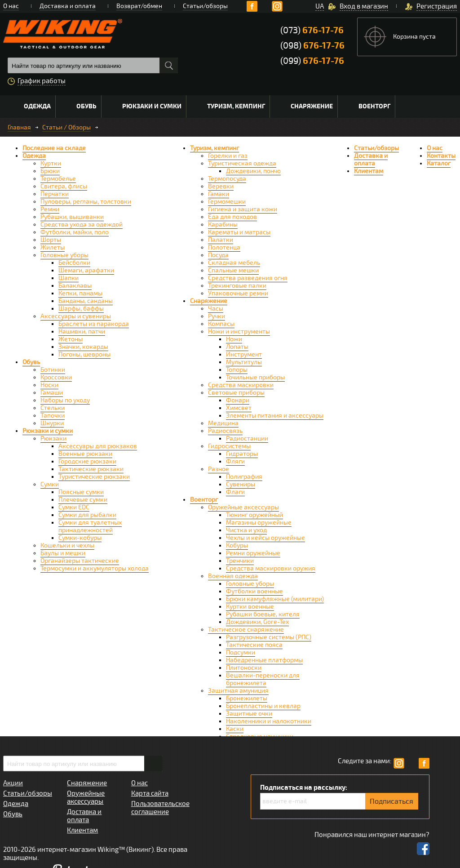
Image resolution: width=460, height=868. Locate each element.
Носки (49, 385)
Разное (219, 469)
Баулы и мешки (63, 553)
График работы (42, 81)
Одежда (37, 106)
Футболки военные (254, 591)
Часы (216, 309)
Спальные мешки (233, 270)
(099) (312, 61)
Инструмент (244, 354)
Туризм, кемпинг (236, 106)
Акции (13, 783)
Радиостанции (247, 438)
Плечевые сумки (83, 500)
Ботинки (53, 370)
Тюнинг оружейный (254, 515)
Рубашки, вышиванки (72, 217)
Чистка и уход (246, 530)
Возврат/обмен (139, 6)
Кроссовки (56, 377)
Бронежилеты (247, 698)
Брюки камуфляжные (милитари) (275, 599)
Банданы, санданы (86, 301)
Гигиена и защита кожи (243, 209)
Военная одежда (233, 576)
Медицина (223, 423)
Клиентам (369, 171)
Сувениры (241, 484)
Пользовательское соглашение (160, 808)
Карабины (223, 225)
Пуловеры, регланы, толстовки (86, 202)
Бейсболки (74, 263)
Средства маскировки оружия (271, 568)
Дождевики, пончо (253, 171)
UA (320, 6)
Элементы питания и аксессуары (275, 416)
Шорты (51, 240)
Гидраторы (242, 454)
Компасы (221, 324)
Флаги (235, 492)
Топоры (237, 370)
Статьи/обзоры (205, 6)
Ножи (234, 339)
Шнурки (52, 423)
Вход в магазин (364, 6)
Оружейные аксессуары (243, 507)
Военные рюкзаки (85, 454)
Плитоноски (244, 668)
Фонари (238, 400)
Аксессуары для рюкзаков (98, 446)
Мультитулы (244, 362)
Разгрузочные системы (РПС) (269, 637)
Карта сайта (150, 793)
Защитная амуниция (238, 691)
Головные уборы (64, 255)
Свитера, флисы (64, 186)
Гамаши (52, 393)
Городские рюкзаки (87, 461)
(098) (312, 46)
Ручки (217, 316)
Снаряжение (312, 106)
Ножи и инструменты (239, 332)
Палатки (221, 240)
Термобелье (58, 179)
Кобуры (237, 545)
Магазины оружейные (259, 523)
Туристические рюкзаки (94, 477)
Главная (19, 127)
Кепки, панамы (80, 293)
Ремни (50, 209)
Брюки (50, 171)
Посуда (218, 255)
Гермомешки (227, 202)
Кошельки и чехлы (67, 545)
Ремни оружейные (253, 553)
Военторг (374, 106)
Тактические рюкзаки (91, 469)
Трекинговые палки (237, 286)
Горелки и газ (228, 156)
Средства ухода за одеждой (82, 225)
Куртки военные (250, 607)
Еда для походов (232, 217)
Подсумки (241, 652)
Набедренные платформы (264, 660)
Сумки (50, 484)
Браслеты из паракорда (94, 324)
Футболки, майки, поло (75, 232)
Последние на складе (54, 148)
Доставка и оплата (68, 6)
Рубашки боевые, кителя (263, 614)
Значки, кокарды (83, 347)
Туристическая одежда (242, 163)
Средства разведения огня (248, 278)
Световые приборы (236, 393)
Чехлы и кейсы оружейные (265, 538)
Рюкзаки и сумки (152, 106)
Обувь (86, 106)
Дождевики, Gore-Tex (257, 622)
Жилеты (53, 247)
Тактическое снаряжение (246, 630)
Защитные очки (249, 714)
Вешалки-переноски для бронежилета (263, 679)
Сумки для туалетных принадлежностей (90, 526)
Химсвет (239, 408)
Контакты (441, 156)
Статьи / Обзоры (66, 127)
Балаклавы (75, 286)
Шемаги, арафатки (86, 270)
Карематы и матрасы (239, 232)
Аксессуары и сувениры (76, 316)
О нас (11, 6)
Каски (235, 729)
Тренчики (240, 561)
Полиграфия (244, 477)
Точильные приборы (255, 377)
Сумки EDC (74, 507)
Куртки (51, 163)
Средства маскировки (241, 385)
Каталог (439, 163)
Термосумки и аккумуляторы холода (95, 568)
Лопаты (237, 347)
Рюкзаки (53, 438)
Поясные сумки (81, 492)
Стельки (53, 408)
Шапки (69, 278)
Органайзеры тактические (80, 561)
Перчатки (55, 194)
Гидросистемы (229, 446)
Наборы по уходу (65, 400)
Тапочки (53, 416)
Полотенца (224, 247)
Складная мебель (234, 263)
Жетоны (71, 339)
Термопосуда (227, 179)
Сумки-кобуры (80, 538)
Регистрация (437, 6)
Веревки (221, 186)
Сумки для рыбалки (87, 515)
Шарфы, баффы (81, 309)
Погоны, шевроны (84, 354)
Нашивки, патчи (82, 332)
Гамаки (219, 194)
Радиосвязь (225, 431)
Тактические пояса (254, 645)
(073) (312, 30)
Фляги (235, 461)
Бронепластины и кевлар (263, 706)
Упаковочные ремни (238, 293)
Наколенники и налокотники (269, 721)
